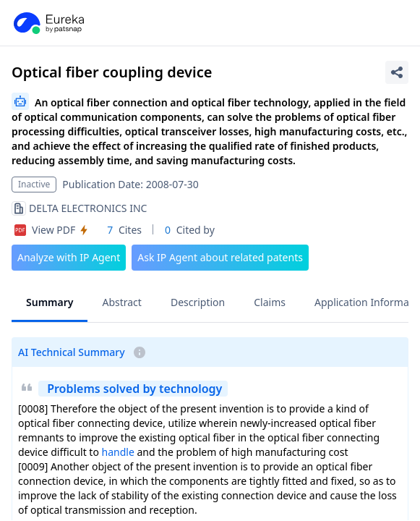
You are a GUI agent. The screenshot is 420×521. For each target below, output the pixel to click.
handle (118, 452)
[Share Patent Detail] (397, 72)
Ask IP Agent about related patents (220, 257)
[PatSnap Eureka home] (48, 23)
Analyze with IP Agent (69, 257)
